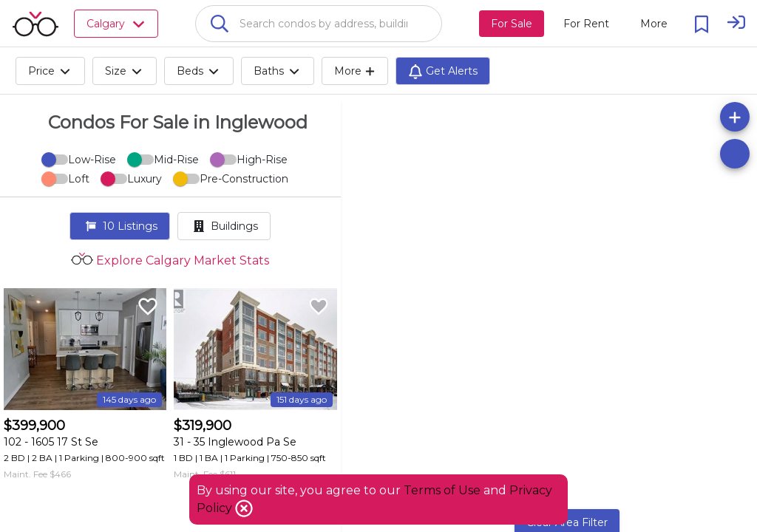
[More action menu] (654, 24)
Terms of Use (442, 490)
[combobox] (319, 24)
